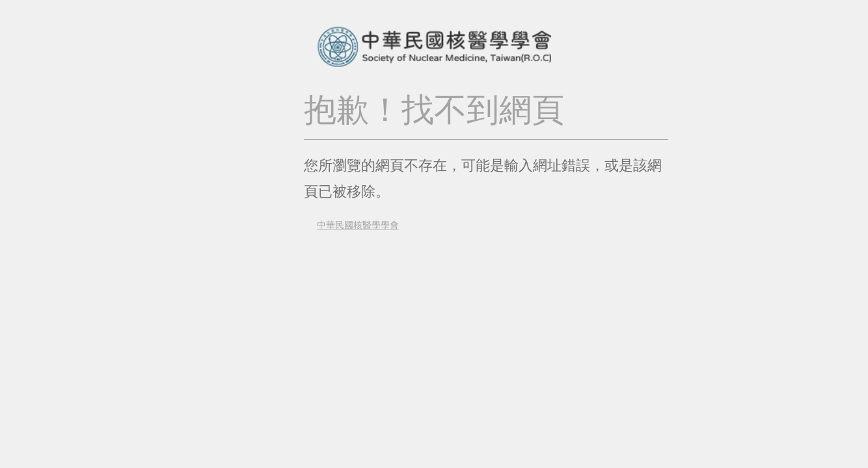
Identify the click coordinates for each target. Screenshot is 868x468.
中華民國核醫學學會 (351, 225)
